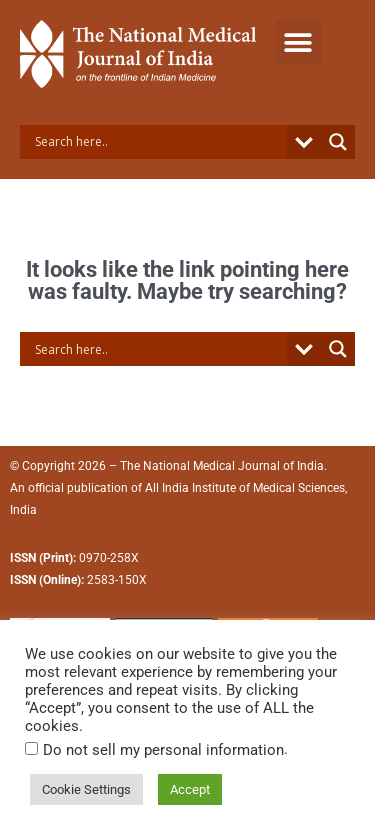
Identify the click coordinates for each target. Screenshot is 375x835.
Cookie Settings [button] (86, 789)
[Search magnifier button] (338, 142)
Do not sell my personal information (163, 750)
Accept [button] (190, 789)
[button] (298, 42)
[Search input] (158, 142)
